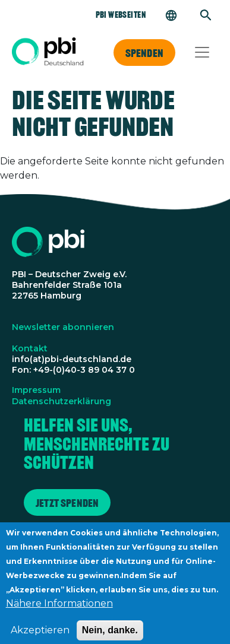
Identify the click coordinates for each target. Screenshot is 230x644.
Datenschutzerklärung (62, 401)
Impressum (36, 390)
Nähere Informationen (59, 610)
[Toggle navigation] (202, 52)
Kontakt (30, 348)
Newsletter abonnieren (63, 327)
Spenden (144, 53)
